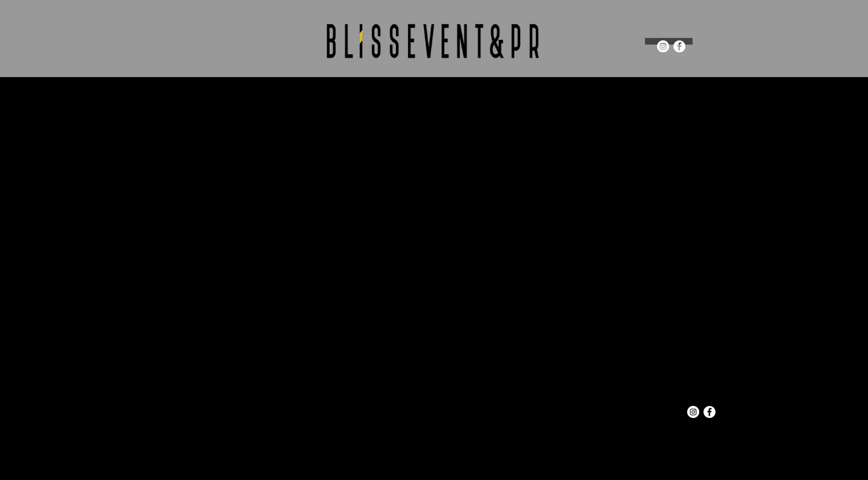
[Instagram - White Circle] (663, 46)
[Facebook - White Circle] (679, 46)
